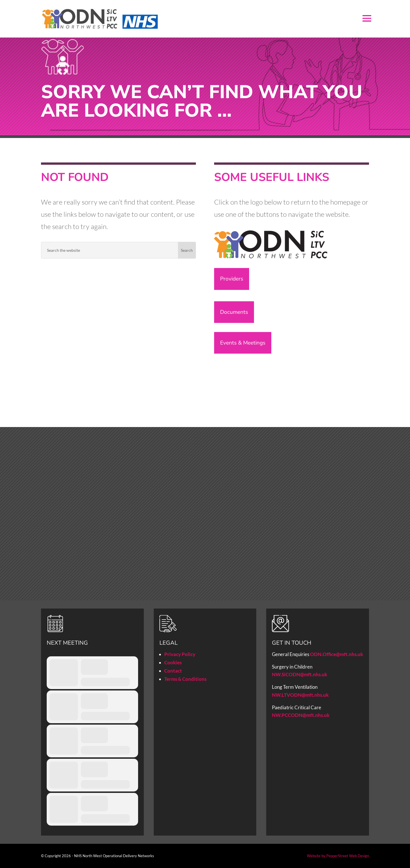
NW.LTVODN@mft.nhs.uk (300, 695)
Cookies (173, 662)
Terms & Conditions (185, 679)
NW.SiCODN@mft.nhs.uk (300, 674)
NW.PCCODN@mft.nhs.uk (301, 715)
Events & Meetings (243, 343)
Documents (234, 312)
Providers (232, 279)
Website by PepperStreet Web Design (338, 856)
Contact (173, 671)
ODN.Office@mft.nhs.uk (337, 654)
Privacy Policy (180, 654)
